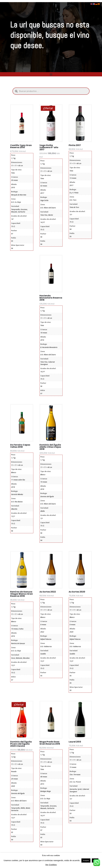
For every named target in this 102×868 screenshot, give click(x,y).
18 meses (44, 333)
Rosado (14, 771)
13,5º (13, 516)
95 (12, 241)
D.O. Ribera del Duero (48, 208)
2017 (42, 193)
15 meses (73, 767)
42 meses (44, 186)
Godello (43, 654)
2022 (42, 632)
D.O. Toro (73, 200)
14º (12, 219)
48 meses (44, 777)
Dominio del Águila (47, 497)
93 (71, 813)
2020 (71, 632)
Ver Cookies (51, 865)
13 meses (73, 178)
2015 (42, 784)
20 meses (14, 779)
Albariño (14, 509)
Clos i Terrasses (75, 775)
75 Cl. (13, 226)
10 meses (44, 482)
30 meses (14, 180)
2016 (42, 340)
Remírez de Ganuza (18, 643)
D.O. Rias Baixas (17, 502)
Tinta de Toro (74, 207)
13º (42, 518)
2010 (13, 188)
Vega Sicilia (44, 200)
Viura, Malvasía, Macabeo (20, 658)
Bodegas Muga (46, 791)
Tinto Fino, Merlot (47, 215)
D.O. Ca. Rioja (16, 202)
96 (12, 248)
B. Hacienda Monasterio (49, 347)
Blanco (14, 472)
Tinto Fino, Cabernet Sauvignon (48, 363)
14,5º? (43, 222)
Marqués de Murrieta (19, 195)
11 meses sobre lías (18, 480)
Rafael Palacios (46, 639)
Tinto (13, 173)
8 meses (43, 625)
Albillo (43, 511)
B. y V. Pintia (74, 193)
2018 (13, 487)
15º (71, 215)
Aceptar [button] (86, 860)
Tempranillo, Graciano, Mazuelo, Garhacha (19, 211)
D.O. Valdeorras (46, 646)
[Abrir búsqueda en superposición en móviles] (51, 91)
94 (71, 229)
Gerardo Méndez (17, 494)
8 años (21, 629)
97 (12, 234)
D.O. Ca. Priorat (75, 782)
